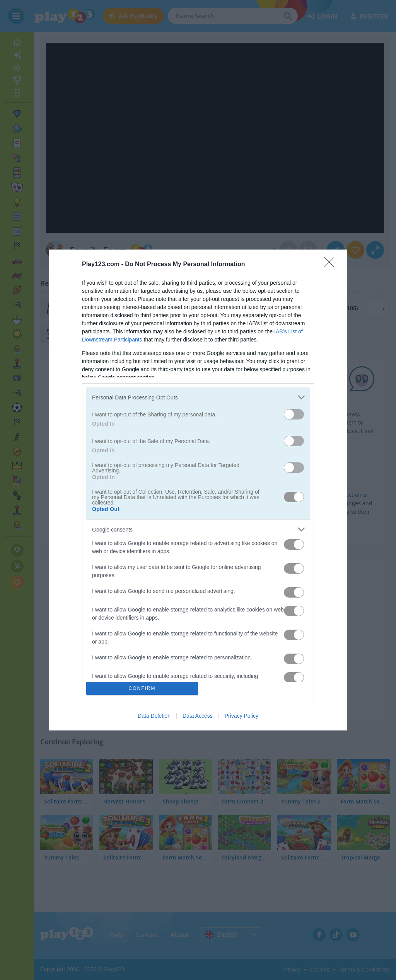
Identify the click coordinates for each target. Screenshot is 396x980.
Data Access (198, 716)
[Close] (332, 265)
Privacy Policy (242, 716)
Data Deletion (154, 716)
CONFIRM (142, 688)
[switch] (294, 414)
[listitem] (198, 397)
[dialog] (198, 490)
